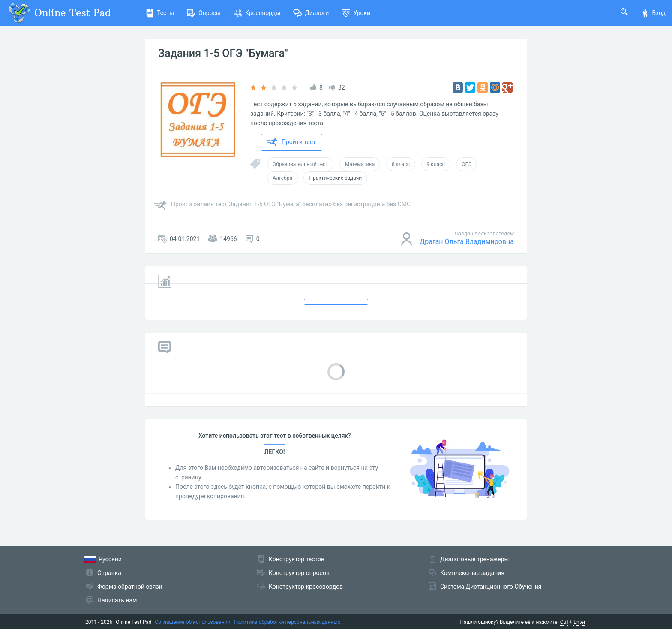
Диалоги (311, 13)
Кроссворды (257, 13)
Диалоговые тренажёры (474, 559)
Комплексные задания (472, 573)
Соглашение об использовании (193, 622)
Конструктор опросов (299, 573)
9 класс (436, 164)
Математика (360, 164)
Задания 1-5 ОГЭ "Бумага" (223, 53)
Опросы (204, 13)
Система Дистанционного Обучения (491, 587)
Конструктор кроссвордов (306, 587)
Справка (109, 573)
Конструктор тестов (297, 559)
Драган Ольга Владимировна (467, 242)
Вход (653, 13)
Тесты (160, 13)
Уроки (356, 13)
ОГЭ (466, 164)
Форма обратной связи (130, 587)
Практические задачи (335, 178)
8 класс (401, 164)
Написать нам (117, 600)
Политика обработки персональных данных (287, 622)
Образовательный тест (300, 164)
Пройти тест (291, 142)
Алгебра (282, 178)
